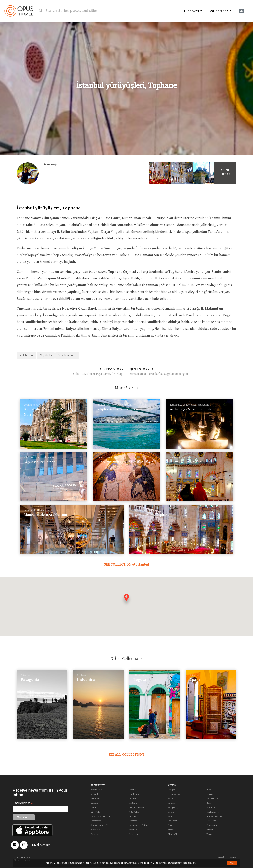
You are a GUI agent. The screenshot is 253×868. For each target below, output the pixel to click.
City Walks (46, 355)
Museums (95, 799)
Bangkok (172, 790)
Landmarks (96, 821)
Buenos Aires (174, 794)
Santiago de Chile (214, 816)
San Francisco (213, 812)
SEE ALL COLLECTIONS (126, 755)
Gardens (95, 803)
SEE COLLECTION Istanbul (127, 564)
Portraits (133, 803)
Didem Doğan (51, 165)
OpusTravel (19, 11)
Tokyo (209, 834)
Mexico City (173, 834)
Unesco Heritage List (100, 825)
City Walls (95, 812)
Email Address (23, 803)
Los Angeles (173, 821)
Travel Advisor (40, 845)
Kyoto (170, 816)
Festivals (133, 799)
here (140, 863)
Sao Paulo (211, 807)
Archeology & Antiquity (140, 825)
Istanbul (210, 830)
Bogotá (171, 812)
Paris (209, 790)
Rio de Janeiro (212, 799)
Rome (209, 803)
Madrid (171, 830)
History (133, 816)
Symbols (133, 830)
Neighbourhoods (67, 355)
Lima (170, 825)
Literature (134, 834)
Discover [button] (192, 11)
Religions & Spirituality (101, 816)
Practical (133, 790)
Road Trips (134, 794)
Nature (94, 807)
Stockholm (211, 821)
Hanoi (171, 799)
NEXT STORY (183, 372)
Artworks (95, 794)
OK (232, 863)
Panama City (212, 794)
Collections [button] (219, 11)
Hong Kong (173, 807)
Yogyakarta (212, 825)
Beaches (133, 821)
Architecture (26, 355)
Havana (171, 803)
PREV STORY (70, 372)
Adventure (96, 830)
